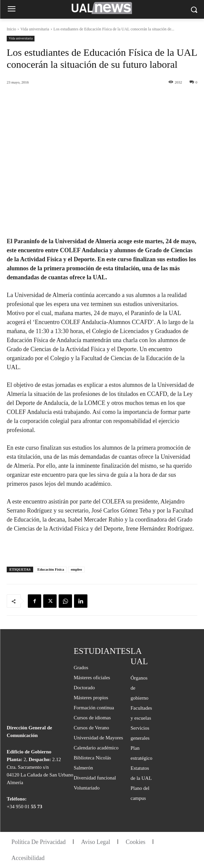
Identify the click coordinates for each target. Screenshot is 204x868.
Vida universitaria (35, 29)
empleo (76, 569)
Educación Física (51, 569)
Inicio (11, 29)
